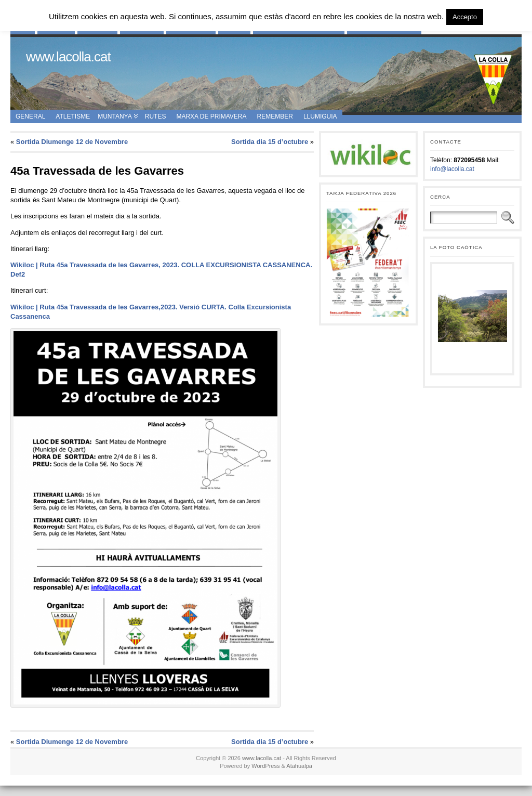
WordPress (265, 766)
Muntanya (115, 116)
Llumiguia (320, 116)
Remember (275, 116)
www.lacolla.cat (68, 57)
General (30, 116)
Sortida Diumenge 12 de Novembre (72, 142)
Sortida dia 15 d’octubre (270, 142)
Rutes (156, 116)
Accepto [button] (465, 17)
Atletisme (73, 116)
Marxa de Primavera (211, 116)
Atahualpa (299, 766)
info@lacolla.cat (452, 169)
